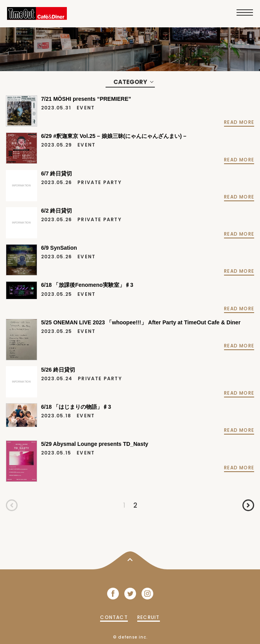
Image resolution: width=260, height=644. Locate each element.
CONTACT (114, 617)
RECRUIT (148, 617)
